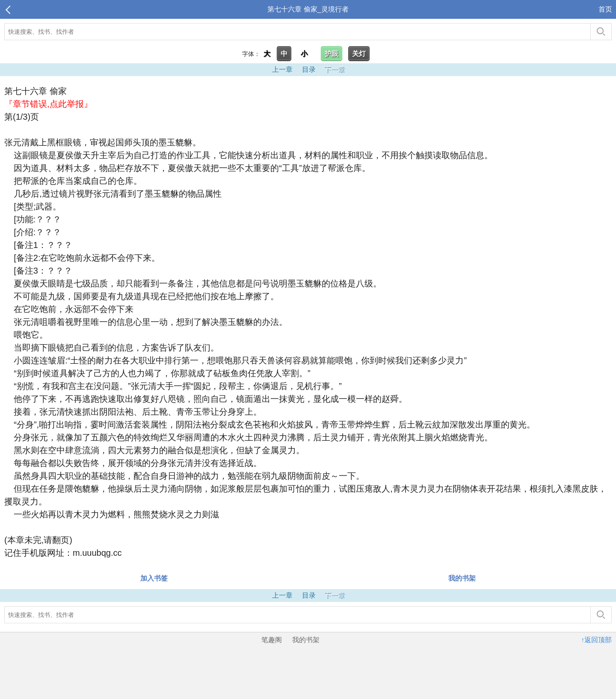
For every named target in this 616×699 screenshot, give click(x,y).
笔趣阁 (272, 640)
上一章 (282, 69)
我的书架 (462, 578)
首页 (605, 9)
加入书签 (154, 578)
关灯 (359, 54)
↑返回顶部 (596, 640)
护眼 (332, 54)
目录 (309, 69)
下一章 (335, 69)
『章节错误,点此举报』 (48, 104)
